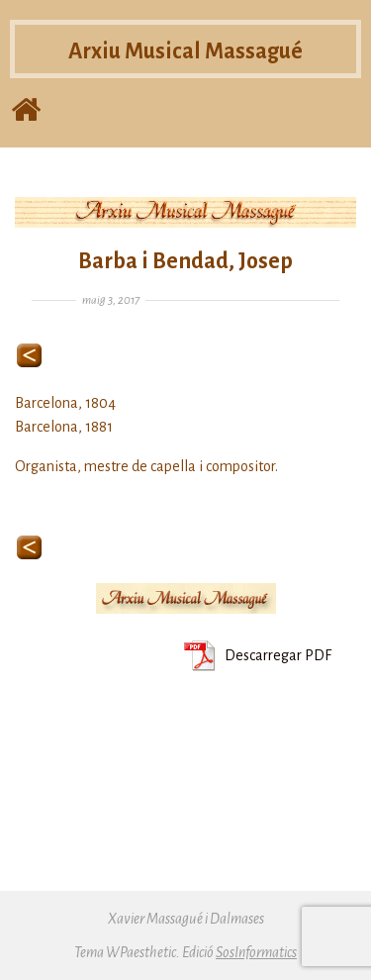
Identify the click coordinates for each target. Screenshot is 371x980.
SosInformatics (256, 952)
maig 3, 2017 (111, 300)
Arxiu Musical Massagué (185, 56)
